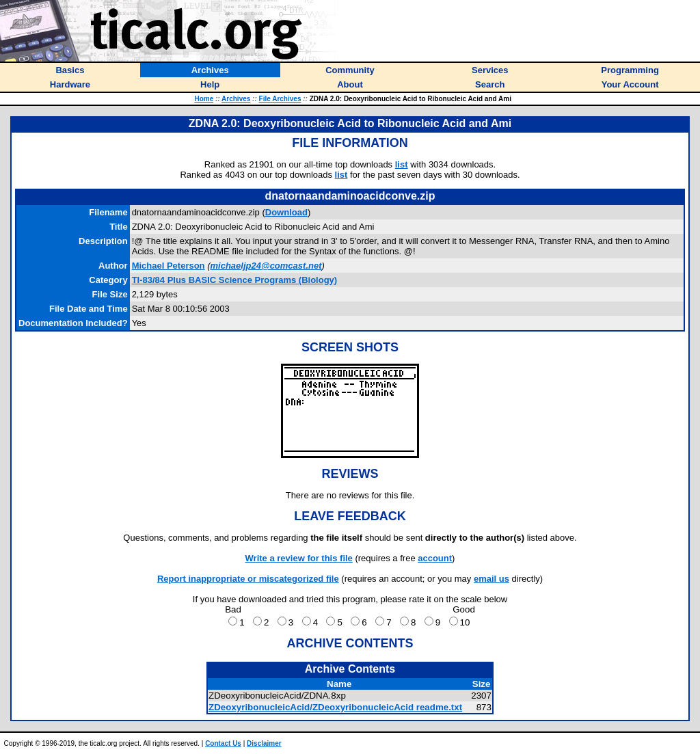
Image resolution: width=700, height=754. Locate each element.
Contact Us (223, 743)
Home (204, 99)
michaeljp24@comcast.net (266, 266)
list (402, 164)
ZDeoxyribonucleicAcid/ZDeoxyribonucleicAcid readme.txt (335, 707)
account (435, 558)
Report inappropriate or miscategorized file (248, 579)
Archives (236, 99)
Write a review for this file (299, 558)
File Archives (280, 99)
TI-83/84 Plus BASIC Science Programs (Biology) (235, 280)
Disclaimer (264, 743)
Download (286, 212)
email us (492, 579)
